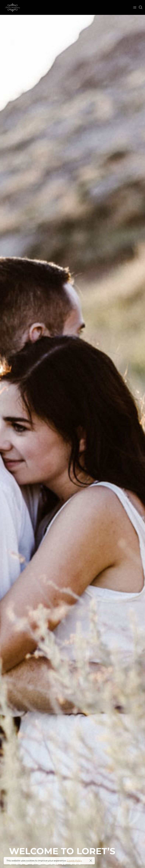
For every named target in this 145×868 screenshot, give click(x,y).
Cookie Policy (74, 861)
